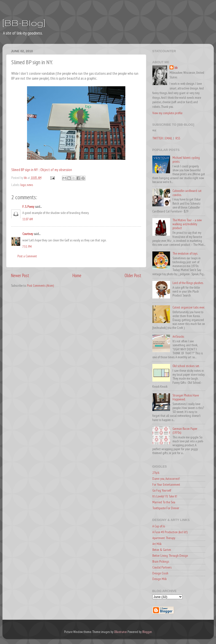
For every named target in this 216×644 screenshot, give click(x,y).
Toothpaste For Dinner (166, 508)
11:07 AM (28, 219)
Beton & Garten (162, 550)
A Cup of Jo (159, 526)
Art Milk (157, 544)
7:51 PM (27, 247)
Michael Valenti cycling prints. (186, 160)
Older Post (133, 275)
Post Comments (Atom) (40, 285)
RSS (178, 138)
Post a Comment (27, 256)
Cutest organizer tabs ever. (189, 307)
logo (23, 185)
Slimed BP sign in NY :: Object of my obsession (42, 170)
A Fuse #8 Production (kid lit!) (170, 532)
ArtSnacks (178, 336)
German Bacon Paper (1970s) (185, 431)
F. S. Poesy (28, 207)
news (30, 185)
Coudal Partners (162, 567)
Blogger (147, 632)
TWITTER (158, 138)
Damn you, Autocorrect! (166, 479)
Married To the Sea (164, 502)
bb (176, 68)
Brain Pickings (161, 561)
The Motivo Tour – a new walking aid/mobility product (187, 224)
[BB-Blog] (24, 23)
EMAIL (169, 138)
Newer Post (20, 275)
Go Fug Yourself (162, 490)
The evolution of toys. (185, 253)
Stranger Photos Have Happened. (186, 397)
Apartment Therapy (164, 538)
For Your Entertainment (166, 484)
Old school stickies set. (186, 366)
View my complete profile (167, 113)
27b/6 (156, 473)
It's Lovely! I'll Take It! (165, 496)
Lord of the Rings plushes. (188, 283)
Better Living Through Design (170, 556)
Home (77, 275)
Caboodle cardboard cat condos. (187, 193)
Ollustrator (120, 632)
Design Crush (160, 573)
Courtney (28, 234)
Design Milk (159, 579)
